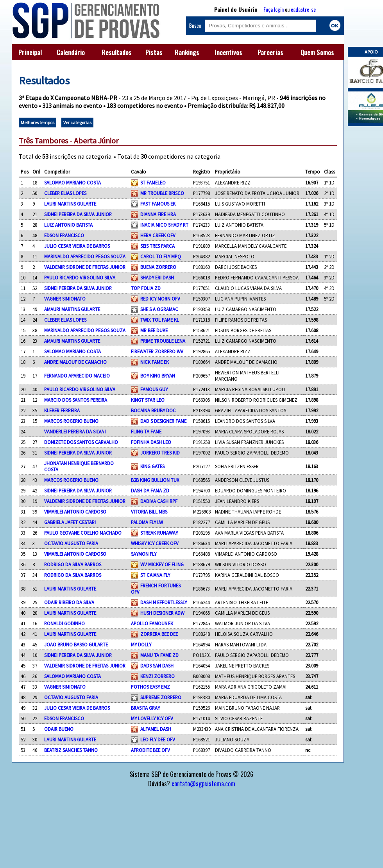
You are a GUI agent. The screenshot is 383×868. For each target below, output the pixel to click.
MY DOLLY (141, 644)
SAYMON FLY (144, 554)
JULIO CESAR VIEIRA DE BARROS (77, 246)
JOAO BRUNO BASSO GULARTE (76, 644)
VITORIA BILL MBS (149, 512)
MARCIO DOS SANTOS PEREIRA (76, 400)
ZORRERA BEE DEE (159, 634)
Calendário (71, 52)
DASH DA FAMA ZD (150, 490)
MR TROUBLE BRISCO (162, 193)
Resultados (117, 52)
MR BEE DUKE (154, 330)
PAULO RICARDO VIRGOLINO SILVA (80, 277)
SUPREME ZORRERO (161, 697)
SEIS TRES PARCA (157, 246)
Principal (30, 52)
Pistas (154, 52)
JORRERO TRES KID (160, 453)
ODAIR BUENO (59, 729)
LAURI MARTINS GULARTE (70, 204)
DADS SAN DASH (157, 666)
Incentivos (228, 52)
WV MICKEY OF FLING (162, 564)
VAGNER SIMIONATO (65, 299)
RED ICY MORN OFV (160, 299)
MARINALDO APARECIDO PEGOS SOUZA (85, 256)
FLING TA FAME (146, 431)
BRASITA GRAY (145, 708)
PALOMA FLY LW (147, 522)
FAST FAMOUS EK (158, 204)
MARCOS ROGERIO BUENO (71, 421)
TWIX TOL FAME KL (160, 320)
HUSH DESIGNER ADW (162, 613)
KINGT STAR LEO (148, 400)
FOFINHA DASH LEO (151, 442)
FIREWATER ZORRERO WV (157, 351)
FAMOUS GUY (154, 389)
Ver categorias (77, 123)
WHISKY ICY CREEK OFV (155, 543)
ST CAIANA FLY (155, 575)
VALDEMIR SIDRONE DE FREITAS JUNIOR (85, 267)
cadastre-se (303, 9)
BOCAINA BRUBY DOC (153, 410)
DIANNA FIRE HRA (158, 214)
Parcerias (270, 52)
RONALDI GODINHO (64, 623)
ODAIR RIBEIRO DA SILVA (69, 602)
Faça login (274, 9)
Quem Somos (317, 52)
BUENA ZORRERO (158, 267)
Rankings (187, 52)
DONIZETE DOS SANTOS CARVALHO (81, 442)
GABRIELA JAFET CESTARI (70, 522)
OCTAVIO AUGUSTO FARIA (71, 543)
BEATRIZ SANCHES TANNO (71, 750)
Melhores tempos (38, 123)
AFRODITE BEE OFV (150, 750)
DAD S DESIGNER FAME (163, 421)
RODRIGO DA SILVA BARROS (73, 564)
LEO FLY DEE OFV (158, 739)
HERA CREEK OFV (158, 235)
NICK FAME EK (155, 362)
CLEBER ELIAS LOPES (65, 193)
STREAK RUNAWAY (159, 533)
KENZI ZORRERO (157, 676)
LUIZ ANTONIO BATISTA (68, 225)
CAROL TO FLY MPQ (161, 256)
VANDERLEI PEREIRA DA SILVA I (75, 431)
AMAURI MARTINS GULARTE (72, 309)
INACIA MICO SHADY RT (164, 225)
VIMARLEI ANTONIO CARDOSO (75, 512)
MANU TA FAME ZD (159, 655)
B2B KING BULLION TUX (155, 480)
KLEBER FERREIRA (62, 410)
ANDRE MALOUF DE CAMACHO (75, 362)
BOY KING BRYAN (158, 376)
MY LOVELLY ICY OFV (152, 718)
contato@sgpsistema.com (203, 784)
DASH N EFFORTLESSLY (164, 602)
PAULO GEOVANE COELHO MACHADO (83, 533)
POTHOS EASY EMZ (150, 687)
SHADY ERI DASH (157, 277)
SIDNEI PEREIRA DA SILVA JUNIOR (78, 214)
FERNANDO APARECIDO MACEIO (77, 376)
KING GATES (152, 466)
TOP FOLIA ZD (146, 288)
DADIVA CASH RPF (159, 501)
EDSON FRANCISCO (64, 235)
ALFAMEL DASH (156, 729)
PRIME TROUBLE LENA (163, 341)
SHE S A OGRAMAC (159, 309)
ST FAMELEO (153, 183)
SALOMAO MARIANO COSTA (72, 183)
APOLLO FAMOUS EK (152, 623)
